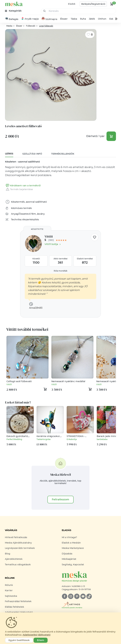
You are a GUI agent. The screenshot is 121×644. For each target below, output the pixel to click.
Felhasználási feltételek (18, 601)
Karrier (9, 591)
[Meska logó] (89, 577)
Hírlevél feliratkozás (16, 537)
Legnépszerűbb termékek (20, 548)
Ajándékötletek (14, 559)
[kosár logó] (112, 4)
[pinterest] (77, 597)
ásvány (41, 214)
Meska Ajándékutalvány (18, 543)
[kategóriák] (14, 11)
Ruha (83, 19)
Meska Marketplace (73, 548)
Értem (41, 640)
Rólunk (9, 585)
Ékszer (64, 19)
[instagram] (71, 597)
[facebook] (65, 597)
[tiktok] (89, 597)
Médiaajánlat (69, 559)
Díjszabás (67, 554)
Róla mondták (60, 271)
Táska (74, 19)
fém (34, 214)
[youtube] (83, 597)
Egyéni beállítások (19, 640)
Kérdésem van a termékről (23, 186)
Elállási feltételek (14, 607)
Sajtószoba (11, 596)
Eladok (72, 4)
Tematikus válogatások (18, 565)
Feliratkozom (60, 499)
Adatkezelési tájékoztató (36, 635)
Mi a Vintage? (69, 537)
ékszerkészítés (31, 220)
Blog (8, 554)
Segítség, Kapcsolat (73, 565)
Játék (92, 19)
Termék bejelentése (19, 189)
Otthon (102, 19)
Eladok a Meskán (71, 543)
